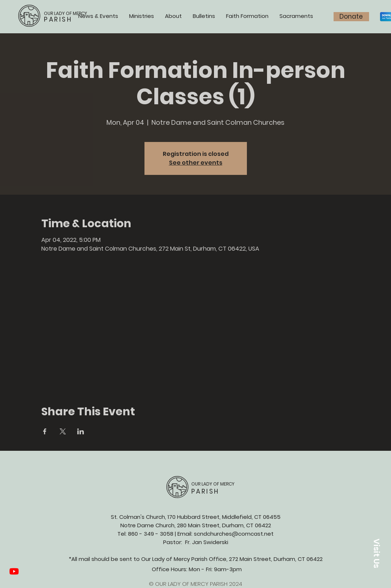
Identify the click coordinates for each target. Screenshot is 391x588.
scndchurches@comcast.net (234, 534)
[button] (376, 553)
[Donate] (351, 17)
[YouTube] (14, 571)
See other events (196, 163)
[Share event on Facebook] (45, 431)
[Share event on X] (63, 431)
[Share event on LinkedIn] (81, 431)
